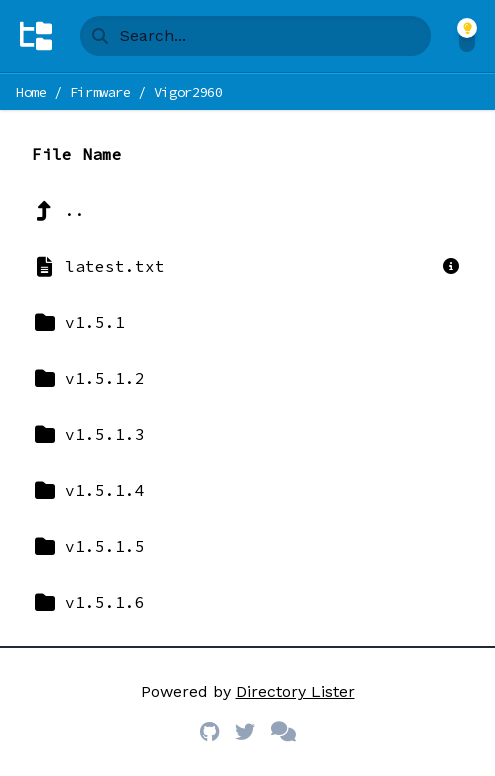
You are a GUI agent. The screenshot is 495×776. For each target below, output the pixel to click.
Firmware (100, 92)
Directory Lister (295, 691)
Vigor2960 (188, 92)
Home (31, 92)
